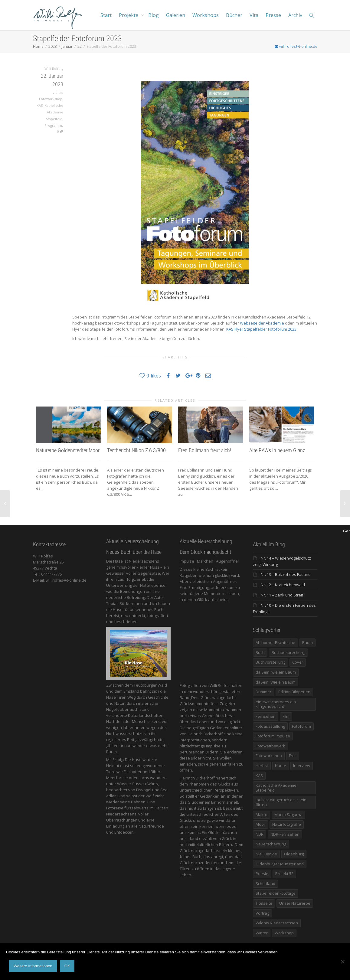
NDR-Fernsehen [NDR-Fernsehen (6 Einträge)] (285, 834)
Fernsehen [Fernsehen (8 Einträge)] (266, 716)
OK (67, 966)
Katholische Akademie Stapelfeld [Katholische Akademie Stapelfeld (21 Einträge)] (276, 788)
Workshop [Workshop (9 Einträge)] (284, 933)
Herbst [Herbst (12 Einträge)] (262, 766)
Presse (273, 15)
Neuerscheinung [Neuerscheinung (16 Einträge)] (271, 844)
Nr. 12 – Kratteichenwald (283, 585)
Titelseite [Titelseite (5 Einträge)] (264, 903)
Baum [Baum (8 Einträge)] (307, 642)
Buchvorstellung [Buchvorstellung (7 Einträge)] (270, 662)
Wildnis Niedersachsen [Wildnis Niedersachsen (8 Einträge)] (277, 923)
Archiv (295, 15)
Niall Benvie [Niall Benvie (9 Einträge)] (266, 854)
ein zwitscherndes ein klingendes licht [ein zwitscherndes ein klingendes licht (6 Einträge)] (276, 704)
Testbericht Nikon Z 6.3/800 (136, 450)
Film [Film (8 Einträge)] (286, 716)
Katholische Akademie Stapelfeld (54, 112)
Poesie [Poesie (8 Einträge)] (262, 874)
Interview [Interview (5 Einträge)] (302, 766)
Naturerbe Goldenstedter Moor (68, 450)
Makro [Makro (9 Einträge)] (262, 815)
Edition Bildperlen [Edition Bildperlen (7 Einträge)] (294, 692)
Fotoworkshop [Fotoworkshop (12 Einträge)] (269, 756)
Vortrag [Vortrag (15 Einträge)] (262, 913)
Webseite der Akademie (262, 323)
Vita (254, 15)
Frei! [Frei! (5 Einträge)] (293, 756)
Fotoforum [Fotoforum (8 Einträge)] (301, 726)
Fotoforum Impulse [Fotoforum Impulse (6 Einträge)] (273, 736)
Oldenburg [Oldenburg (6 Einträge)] (294, 854)
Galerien (176, 15)
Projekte (129, 15)
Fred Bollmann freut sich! (205, 450)
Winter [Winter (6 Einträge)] (262, 933)
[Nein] (342, 962)
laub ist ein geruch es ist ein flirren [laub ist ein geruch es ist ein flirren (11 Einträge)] (281, 802)
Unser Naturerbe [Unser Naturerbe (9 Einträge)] (295, 903)
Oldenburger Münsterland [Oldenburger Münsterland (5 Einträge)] (280, 864)
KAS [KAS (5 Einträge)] (259, 776)
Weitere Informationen (33, 966)
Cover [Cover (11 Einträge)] (298, 662)
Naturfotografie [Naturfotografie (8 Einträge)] (287, 824)
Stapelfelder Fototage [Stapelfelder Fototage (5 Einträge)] (276, 893)
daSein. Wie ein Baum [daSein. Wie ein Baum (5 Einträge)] (276, 682)
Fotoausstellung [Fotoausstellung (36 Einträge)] (270, 726)
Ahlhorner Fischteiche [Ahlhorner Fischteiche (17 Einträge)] (275, 642)
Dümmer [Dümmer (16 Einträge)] (263, 692)
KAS (40, 105)
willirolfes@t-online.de (296, 46)
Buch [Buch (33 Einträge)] (260, 652)
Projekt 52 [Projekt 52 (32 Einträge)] (284, 874)
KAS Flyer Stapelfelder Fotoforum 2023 (261, 329)
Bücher (234, 15)
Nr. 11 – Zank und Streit (282, 595)
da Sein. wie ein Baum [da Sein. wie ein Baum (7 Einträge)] (276, 672)
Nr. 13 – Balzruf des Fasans (286, 574)
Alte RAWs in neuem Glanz (277, 450)
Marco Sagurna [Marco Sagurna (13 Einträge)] (288, 815)
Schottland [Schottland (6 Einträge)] (265, 884)
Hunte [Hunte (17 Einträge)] (281, 766)
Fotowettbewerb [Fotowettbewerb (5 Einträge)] (271, 746)
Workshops (206, 15)
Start (106, 15)
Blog (154, 15)
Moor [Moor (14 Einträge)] (260, 824)
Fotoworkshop (51, 99)
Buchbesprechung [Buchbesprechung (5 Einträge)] (288, 652)
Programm (53, 125)
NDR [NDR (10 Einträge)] (260, 834)
